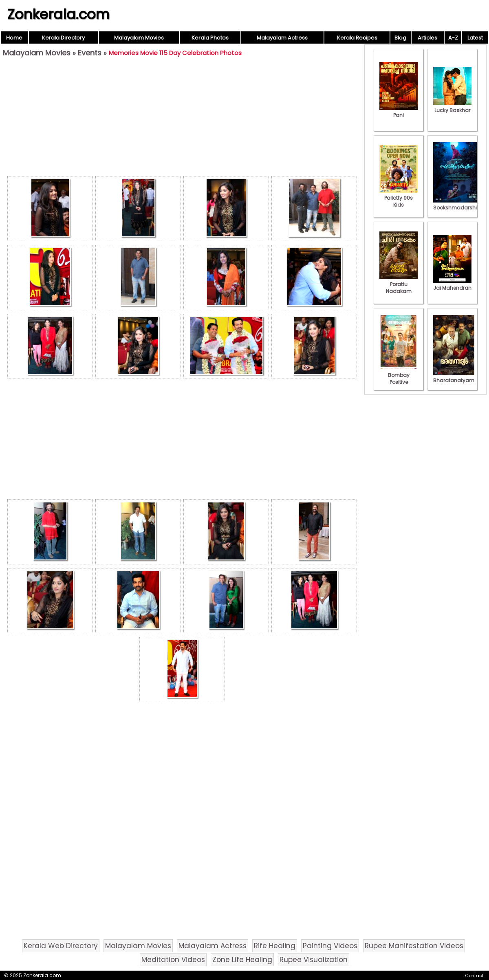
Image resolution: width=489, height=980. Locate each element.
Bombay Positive (399, 375)
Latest (475, 38)
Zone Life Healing (242, 960)
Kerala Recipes (357, 38)
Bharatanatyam (454, 377)
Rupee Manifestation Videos (414, 946)
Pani (399, 112)
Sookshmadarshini (457, 204)
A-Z (453, 38)
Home (14, 38)
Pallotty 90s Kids (399, 198)
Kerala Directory (63, 38)
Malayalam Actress (282, 38)
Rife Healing (275, 946)
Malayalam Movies (139, 38)
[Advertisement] (182, 119)
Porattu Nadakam (399, 284)
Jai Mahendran (452, 284)
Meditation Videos (173, 960)
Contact (474, 976)
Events (90, 53)
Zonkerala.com (58, 14)
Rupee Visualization (314, 960)
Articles (427, 38)
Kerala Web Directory (61, 946)
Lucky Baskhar (452, 107)
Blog (400, 38)
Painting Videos (330, 946)
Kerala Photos (210, 38)
